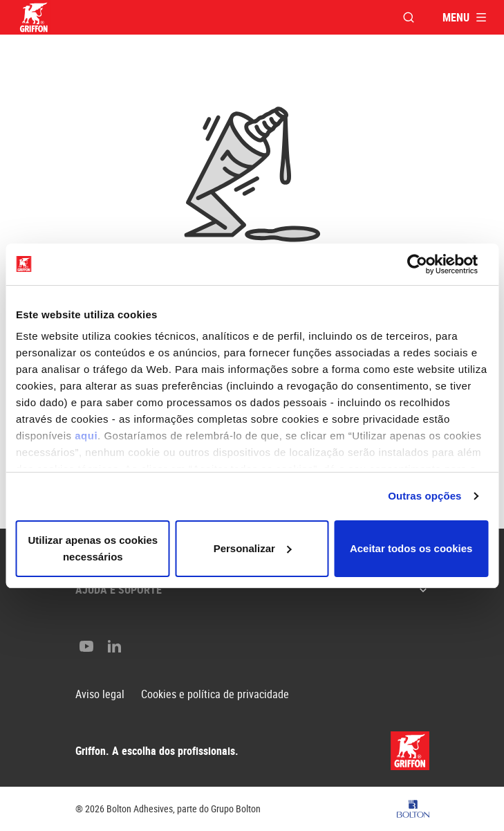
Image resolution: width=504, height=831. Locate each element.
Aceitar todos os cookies (411, 548)
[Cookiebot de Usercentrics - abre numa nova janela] (428, 264)
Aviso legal (100, 694)
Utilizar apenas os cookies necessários (93, 548)
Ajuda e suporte (252, 590)
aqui (86, 436)
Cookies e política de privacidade (215, 694)
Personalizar (253, 548)
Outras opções (424, 496)
